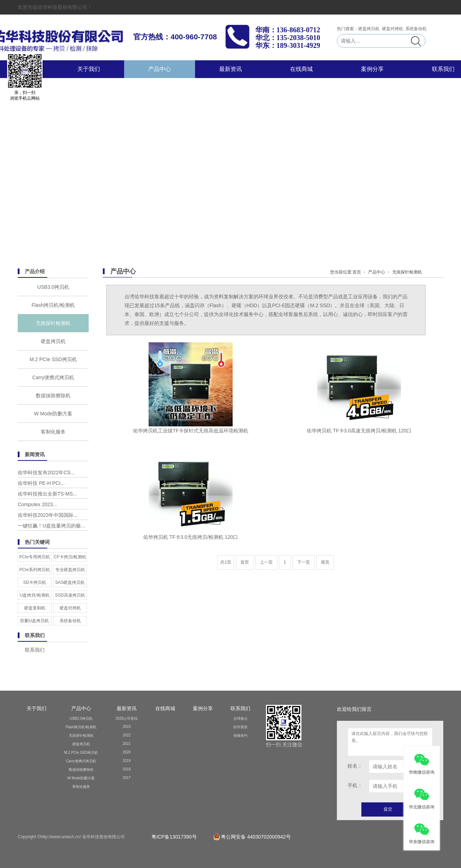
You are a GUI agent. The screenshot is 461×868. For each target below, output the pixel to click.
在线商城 (301, 69)
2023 (127, 727)
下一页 (304, 562)
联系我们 (240, 708)
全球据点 (240, 718)
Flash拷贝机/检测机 (53, 305)
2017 (127, 778)
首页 (357, 272)
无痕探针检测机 (53, 323)
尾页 (325, 562)
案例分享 (372, 69)
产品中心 (160, 69)
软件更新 (240, 727)
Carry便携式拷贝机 (53, 377)
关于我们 (89, 69)
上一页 (266, 562)
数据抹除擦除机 (53, 396)
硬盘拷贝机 (53, 341)
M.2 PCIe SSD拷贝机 (53, 359)
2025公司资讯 (127, 718)
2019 (127, 761)
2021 (127, 744)
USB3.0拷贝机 (53, 287)
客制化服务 (53, 432)
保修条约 (240, 736)
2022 (127, 735)
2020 (127, 752)
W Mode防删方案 (53, 414)
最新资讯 (230, 69)
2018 (127, 769)
